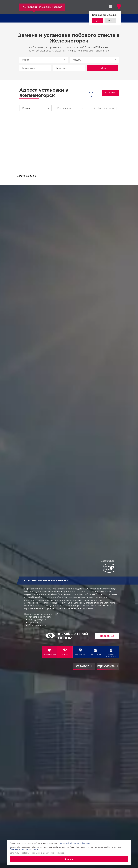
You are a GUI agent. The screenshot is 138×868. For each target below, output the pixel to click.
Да (98, 21)
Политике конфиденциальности (24, 849)
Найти (102, 68)
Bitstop (110, 93)
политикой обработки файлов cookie (76, 843)
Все (91, 93)
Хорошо (69, 859)
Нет (110, 21)
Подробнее (107, 636)
